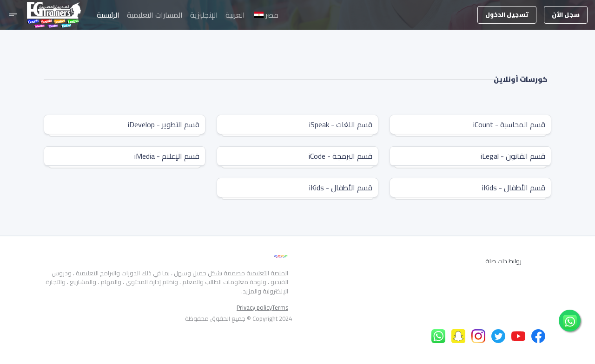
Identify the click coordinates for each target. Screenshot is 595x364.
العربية (235, 15)
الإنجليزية (204, 15)
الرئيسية (108, 15)
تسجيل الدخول (507, 14)
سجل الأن (566, 14)
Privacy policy (254, 308)
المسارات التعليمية (155, 15)
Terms (280, 308)
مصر (266, 15)
